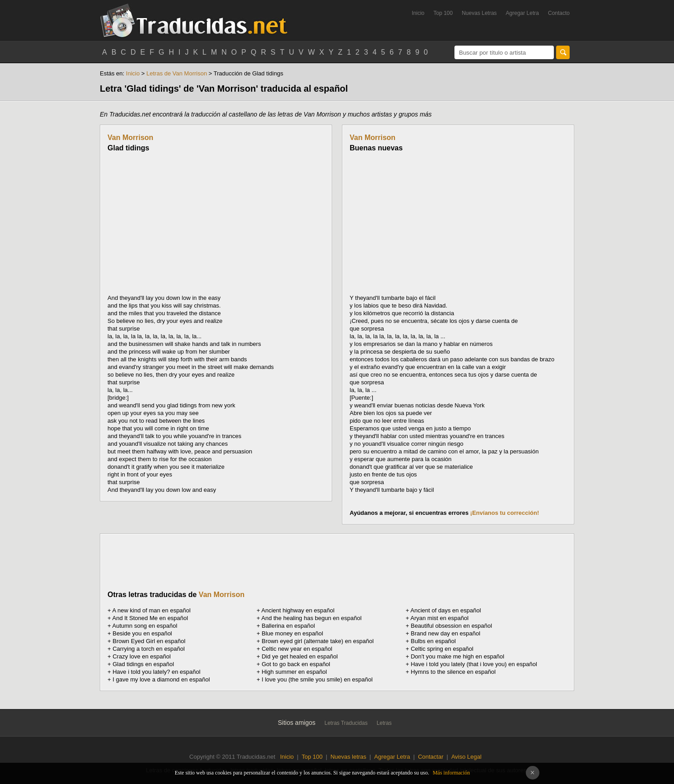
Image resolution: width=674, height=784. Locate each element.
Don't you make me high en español (457, 656)
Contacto (559, 13)
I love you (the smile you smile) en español (317, 679)
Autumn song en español (145, 626)
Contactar (431, 757)
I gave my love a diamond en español (161, 679)
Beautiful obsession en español (451, 626)
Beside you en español (142, 633)
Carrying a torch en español (149, 649)
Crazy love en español (142, 656)
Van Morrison (130, 138)
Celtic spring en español (442, 649)
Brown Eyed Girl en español (149, 641)
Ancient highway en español (298, 610)
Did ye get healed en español (300, 656)
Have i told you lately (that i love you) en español (474, 664)
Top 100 (443, 13)
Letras (384, 723)
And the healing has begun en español (312, 618)
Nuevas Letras (479, 13)
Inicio (418, 13)
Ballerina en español (288, 626)
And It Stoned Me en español (150, 618)
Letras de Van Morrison (177, 73)
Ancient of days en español (446, 610)
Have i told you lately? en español (156, 672)
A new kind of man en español (152, 610)
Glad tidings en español (143, 664)
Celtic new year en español (297, 649)
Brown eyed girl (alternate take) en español (318, 641)
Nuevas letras (348, 757)
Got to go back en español (296, 664)
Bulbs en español (433, 641)
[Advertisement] (183, 223)
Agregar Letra (522, 13)
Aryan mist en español (440, 618)
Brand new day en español (445, 633)
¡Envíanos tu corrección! (505, 513)
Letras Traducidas (346, 723)
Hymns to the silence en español (453, 672)
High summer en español (294, 672)
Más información (451, 773)
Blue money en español (292, 633)
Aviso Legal (466, 757)
